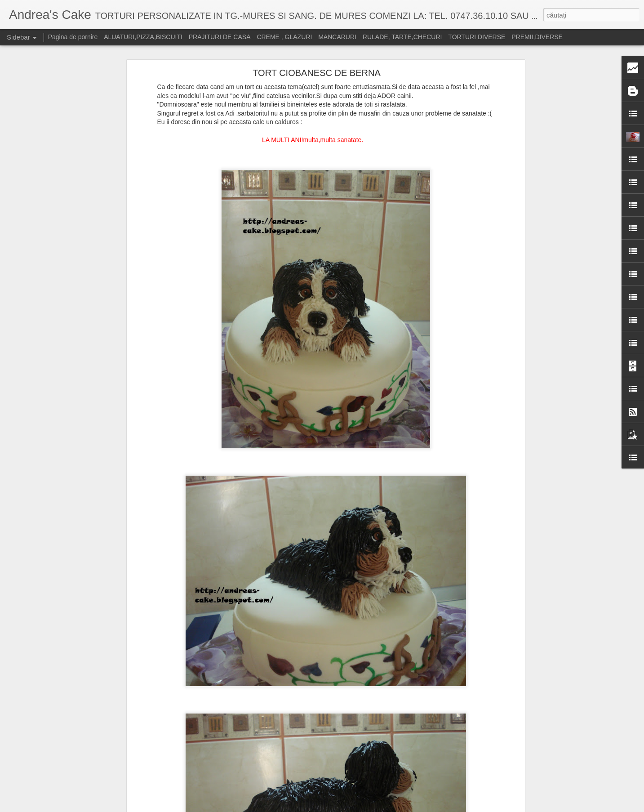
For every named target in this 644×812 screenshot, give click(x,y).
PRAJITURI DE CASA (220, 37)
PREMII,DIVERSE (537, 37)
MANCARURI (337, 37)
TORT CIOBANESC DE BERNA (317, 73)
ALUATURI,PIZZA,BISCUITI (143, 37)
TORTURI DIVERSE (477, 37)
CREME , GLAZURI (284, 37)
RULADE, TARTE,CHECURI (402, 37)
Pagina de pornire (73, 37)
